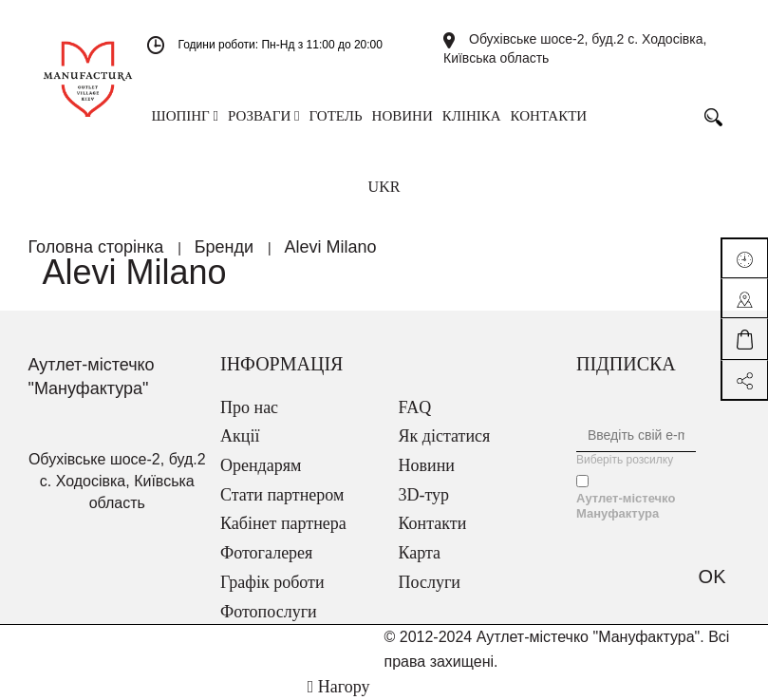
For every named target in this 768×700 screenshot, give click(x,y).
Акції (240, 436)
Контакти (433, 523)
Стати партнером (282, 495)
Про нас (249, 407)
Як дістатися (445, 436)
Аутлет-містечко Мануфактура (626, 506)
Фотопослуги (269, 612)
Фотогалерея (266, 553)
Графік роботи (272, 582)
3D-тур (424, 495)
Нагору (339, 687)
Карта (420, 553)
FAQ (415, 407)
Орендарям (261, 465)
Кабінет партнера (283, 523)
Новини (427, 465)
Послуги (430, 582)
